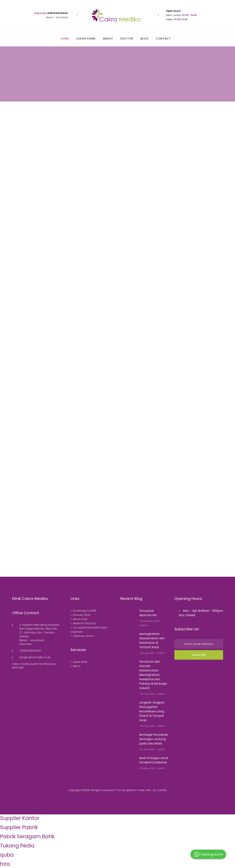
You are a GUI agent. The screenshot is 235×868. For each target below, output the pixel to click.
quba (7, 855)
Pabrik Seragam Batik (27, 837)
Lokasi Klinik (86, 38)
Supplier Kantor (20, 818)
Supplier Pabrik (19, 827)
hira (5, 864)
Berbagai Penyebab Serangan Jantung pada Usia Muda (153, 739)
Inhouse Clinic (81, 615)
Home (65, 38)
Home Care (79, 619)
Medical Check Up (83, 623)
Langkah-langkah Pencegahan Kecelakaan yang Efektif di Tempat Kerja (152, 711)
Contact (163, 38)
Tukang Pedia (17, 846)
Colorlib (162, 790)
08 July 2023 (147, 653)
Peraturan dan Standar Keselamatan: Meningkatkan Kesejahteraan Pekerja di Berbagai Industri (153, 675)
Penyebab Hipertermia (148, 613)
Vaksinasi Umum (82, 636)
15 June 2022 (147, 749)
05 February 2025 (149, 621)
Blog (145, 38)
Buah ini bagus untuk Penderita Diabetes (154, 760)
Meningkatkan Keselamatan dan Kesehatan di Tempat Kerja (152, 640)
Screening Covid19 (83, 611)
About (108, 38)
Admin (144, 625)
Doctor (127, 38)
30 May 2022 (147, 768)
